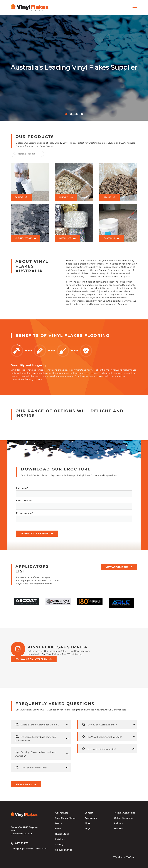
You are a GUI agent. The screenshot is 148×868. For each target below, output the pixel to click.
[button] (66, 114)
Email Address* (74, 504)
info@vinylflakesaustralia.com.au (25, 848)
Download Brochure (37, 533)
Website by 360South (125, 857)
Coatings (60, 845)
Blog (87, 823)
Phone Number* (74, 517)
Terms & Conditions (124, 813)
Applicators (91, 818)
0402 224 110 (19, 843)
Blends (59, 823)
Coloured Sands (63, 850)
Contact (89, 813)
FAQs (87, 829)
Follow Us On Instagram (34, 659)
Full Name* (74, 492)
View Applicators (119, 567)
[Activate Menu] (135, 8)
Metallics (60, 839)
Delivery (119, 823)
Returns (118, 829)
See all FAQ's (26, 784)
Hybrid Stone (62, 834)
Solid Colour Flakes (65, 818)
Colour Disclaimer (124, 818)
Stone (58, 829)
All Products (62, 813)
